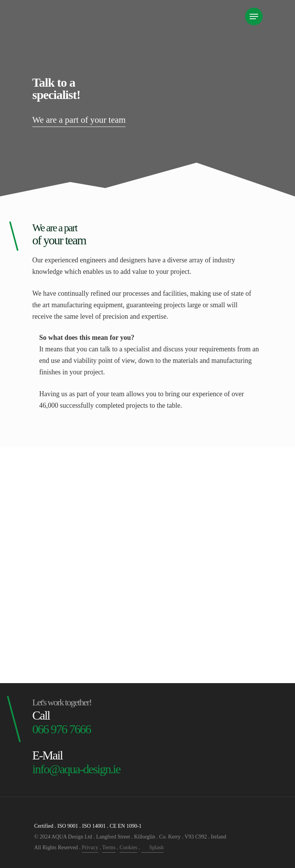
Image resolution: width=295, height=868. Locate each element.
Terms (109, 847)
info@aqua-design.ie (76, 769)
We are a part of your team (81, 120)
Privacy (90, 847)
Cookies (128, 847)
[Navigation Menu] (254, 16)
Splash (152, 847)
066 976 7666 (61, 729)
